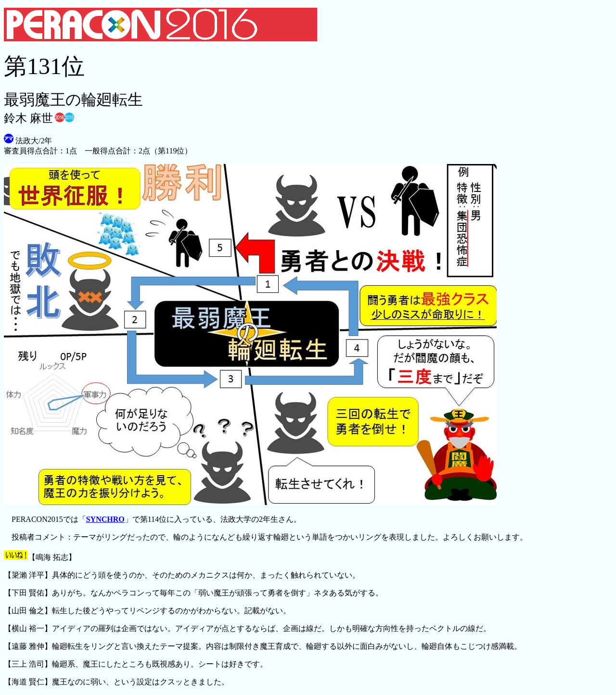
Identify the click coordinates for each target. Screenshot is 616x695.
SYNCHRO (105, 519)
